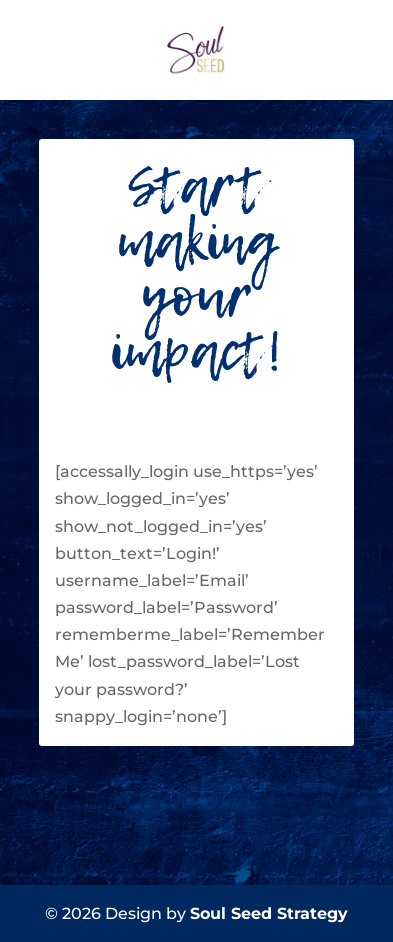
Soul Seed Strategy (269, 913)
